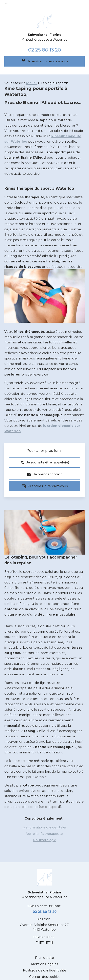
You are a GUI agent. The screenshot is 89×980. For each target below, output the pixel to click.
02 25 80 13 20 (45, 50)
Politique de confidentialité (45, 970)
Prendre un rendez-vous (44, 61)
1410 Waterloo (44, 927)
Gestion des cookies (45, 977)
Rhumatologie (45, 840)
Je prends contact (44, 474)
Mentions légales (44, 964)
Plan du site (44, 958)
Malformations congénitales (45, 827)
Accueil (31, 83)
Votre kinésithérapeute (44, 834)
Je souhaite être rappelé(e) (45, 462)
